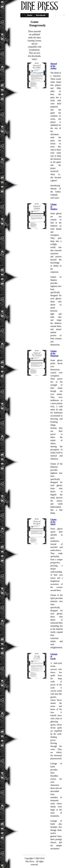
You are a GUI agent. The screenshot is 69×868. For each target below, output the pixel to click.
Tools (51, 15)
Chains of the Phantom (54, 353)
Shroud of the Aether (54, 66)
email (59, 15)
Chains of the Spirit (53, 522)
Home (30, 15)
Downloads (41, 15)
